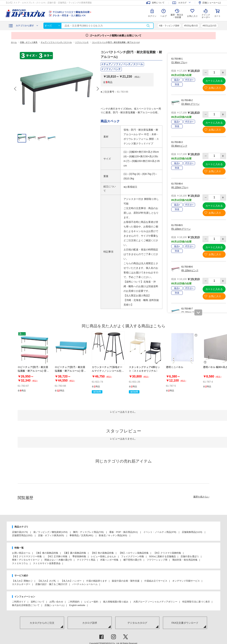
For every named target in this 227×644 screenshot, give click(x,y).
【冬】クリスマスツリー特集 (27, 556)
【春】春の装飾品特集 (47, 553)
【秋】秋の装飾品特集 (102, 553)
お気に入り (192, 16)
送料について (38, 602)
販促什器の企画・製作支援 (126, 581)
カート (217, 16)
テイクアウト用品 (86, 560)
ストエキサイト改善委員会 (47, 563)
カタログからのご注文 (42, 623)
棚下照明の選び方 (133, 560)
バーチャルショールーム (85, 584)
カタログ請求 (90, 623)
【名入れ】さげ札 (47, 581)
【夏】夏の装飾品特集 (75, 553)
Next (98, 89)
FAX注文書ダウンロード (185, 623)
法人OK (69, 15)
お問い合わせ (56, 602)
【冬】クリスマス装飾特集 (167, 553)
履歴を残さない (201, 497)
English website (77, 605)
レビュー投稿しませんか (104, 556)
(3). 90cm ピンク (179, 146)
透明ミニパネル (175, 367)
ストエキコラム (20, 563)
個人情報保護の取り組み (116, 602)
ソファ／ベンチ (112, 69)
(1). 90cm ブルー (179, 62)
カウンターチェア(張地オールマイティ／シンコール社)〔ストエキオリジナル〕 (107, 371)
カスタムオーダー (21, 584)
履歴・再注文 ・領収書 (177, 16)
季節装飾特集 (79, 556)
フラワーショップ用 (157, 560)
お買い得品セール (21, 553)
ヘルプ (163, 16)
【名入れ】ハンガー (71, 581)
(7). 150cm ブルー (190, 312)
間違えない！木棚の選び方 (58, 560)
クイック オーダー (206, 13)
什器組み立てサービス (156, 581)
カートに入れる (214, 81)
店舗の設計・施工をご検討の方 (51, 584)
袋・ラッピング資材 (170, 26)
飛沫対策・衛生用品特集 (185, 560)
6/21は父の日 (210, 26)
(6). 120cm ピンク (190, 270)
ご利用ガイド (19, 602)
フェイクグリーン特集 (133, 556)
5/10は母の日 (191, 26)
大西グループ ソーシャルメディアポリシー (155, 602)
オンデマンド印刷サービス (186, 581)
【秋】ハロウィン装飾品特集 (134, 553)
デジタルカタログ (137, 623)
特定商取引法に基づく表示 (196, 602)
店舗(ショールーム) (54, 605)
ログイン (152, 16)
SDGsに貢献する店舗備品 (162, 556)
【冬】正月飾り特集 (57, 556)
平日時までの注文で (72, 12)
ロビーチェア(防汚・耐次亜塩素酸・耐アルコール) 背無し (33, 371)
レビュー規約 (91, 602)
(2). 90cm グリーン (190, 104)
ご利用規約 (74, 602)
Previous (16, 89)
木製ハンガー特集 (109, 560)
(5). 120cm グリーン (181, 229)
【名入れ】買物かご (22, 581)
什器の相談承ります (97, 581)
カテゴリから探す (25, 26)
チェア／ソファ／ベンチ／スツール (123, 64)
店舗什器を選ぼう (190, 556)
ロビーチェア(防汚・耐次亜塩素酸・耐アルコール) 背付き (70, 371)
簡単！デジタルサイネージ (26, 560)
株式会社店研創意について (26, 605)
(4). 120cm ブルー (180, 187)
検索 (148, 26)
